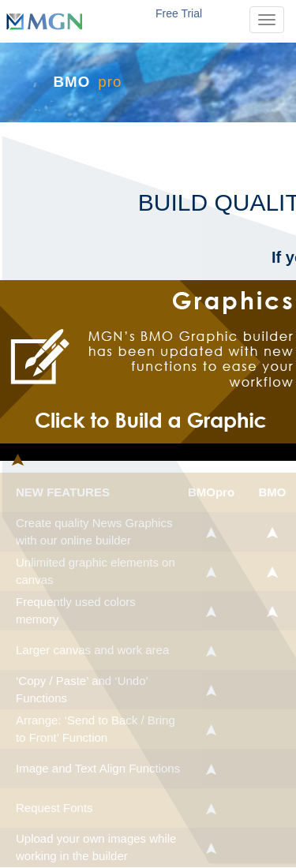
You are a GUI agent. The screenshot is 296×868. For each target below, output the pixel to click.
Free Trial (179, 13)
